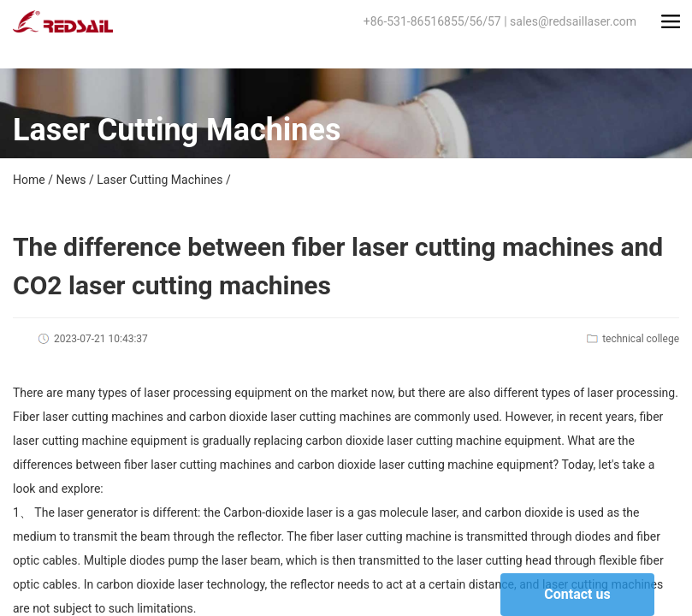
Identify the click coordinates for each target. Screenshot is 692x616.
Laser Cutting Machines (160, 180)
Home (29, 180)
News (71, 180)
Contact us (577, 594)
